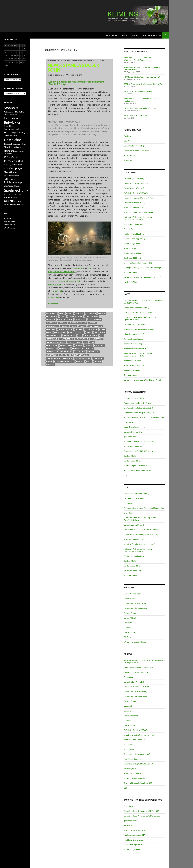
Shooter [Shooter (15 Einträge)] (8, 186)
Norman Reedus (54, 336)
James (74, 326)
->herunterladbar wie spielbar (69, 281)
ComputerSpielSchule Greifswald (138, 403)
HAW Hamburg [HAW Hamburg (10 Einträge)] (19, 151)
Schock (89, 345)
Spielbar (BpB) (130, 248)
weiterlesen (54, 304)
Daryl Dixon (52, 316)
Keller (83, 326)
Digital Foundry (76, 316)
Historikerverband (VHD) (134, 203)
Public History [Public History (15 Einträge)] (10, 179)
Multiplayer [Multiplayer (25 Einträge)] (16, 168)
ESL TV (127, 141)
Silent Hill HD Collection (83, 349)
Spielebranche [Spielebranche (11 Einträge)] (16, 186)
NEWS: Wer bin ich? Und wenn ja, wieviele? (142, 77)
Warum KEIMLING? (111, 35)
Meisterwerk (61, 332)
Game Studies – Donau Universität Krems (141, 530)
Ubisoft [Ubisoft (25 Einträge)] (9, 201)
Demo (63, 316)
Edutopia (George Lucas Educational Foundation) (144, 417)
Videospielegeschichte (65, 361)
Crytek (102, 313)
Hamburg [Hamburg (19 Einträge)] (9, 151)
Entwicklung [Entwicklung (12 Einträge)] (9, 126)
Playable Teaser (67, 339)
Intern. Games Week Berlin (135, 830)
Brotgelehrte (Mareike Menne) (136, 308)
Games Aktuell (130, 618)
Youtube (51, 365)
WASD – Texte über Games (135, 642)
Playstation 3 (97, 339)
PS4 (86, 342)
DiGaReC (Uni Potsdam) (134, 179)
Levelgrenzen (91, 329)
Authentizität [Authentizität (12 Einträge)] (9, 112)
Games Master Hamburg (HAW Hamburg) (141, 534)
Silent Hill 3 (65, 349)
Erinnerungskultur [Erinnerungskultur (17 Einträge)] (13, 129)
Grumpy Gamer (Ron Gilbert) (136, 324)
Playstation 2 (82, 339)
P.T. (80, 336)
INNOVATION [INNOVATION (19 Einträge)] (12, 157)
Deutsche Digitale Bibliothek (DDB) (139, 408)
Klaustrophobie (65, 329)
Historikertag (129, 825)
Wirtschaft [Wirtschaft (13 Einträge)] (9, 204)
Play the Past (129, 229)
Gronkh (63, 323)
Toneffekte (98, 358)
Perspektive (52, 339)
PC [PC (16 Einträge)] (16, 172)
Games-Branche (95, 320)
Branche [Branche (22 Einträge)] (19, 111)
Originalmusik (69, 336)
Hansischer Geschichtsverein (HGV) (139, 198)
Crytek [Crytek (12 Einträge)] (7, 115)
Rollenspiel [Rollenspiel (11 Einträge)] (19, 183)
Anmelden (8, 218)
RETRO (95, 60)
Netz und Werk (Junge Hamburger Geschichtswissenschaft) (138, 218)
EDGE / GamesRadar (132, 594)
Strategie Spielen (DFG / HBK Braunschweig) (142, 268)
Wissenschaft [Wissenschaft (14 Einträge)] (19, 204)
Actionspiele (53, 60)
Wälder (80, 361)
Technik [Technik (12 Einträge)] (19, 195)
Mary (49, 332)
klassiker (51, 329)
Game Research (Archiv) (134, 188)
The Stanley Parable (80, 355)
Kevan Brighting (96, 326)
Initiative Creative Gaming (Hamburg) (139, 441)
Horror (65, 326)
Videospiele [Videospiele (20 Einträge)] (20, 201)
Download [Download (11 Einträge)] (13, 115)
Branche (80, 313)
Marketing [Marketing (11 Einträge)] (8, 165)
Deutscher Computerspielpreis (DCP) (139, 413)
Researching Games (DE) (134, 244)
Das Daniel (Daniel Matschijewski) (138, 312)
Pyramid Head (67, 345)
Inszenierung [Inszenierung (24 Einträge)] (11, 161)
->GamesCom (78, 268)
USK (126, 475)
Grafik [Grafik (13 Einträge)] (20, 147)
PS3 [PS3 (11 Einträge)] (17, 176)
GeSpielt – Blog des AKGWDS (136, 193)
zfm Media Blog (130, 282)
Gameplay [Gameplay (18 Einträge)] (20, 132)
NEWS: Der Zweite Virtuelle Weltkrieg (140, 108)
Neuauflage (100, 332)
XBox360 (98, 361)
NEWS (90, 60)
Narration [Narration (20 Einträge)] (9, 172)
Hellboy (93, 323)
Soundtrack (94, 352)
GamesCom (52, 323)
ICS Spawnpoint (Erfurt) (134, 207)
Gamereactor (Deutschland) (135, 603)
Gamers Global (130, 613)
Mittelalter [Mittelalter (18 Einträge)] (17, 164)
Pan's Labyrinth (91, 336)
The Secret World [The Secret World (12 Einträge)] (11, 197)
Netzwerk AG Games (132, 361)
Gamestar (128, 623)
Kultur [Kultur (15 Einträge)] (22, 161)
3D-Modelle (52, 313)
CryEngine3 (91, 313)
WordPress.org (9, 228)
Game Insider (129, 599)
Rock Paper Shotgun (132, 759)
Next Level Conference (133, 840)
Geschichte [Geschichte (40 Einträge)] (13, 140)
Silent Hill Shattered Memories (60, 352)
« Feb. (7, 65)
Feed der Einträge (10, 221)
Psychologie (52, 345)
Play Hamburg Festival (133, 224)
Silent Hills (80, 352)
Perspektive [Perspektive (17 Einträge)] (10, 176)
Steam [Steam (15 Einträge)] (13, 195)
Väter (50, 361)
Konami (79, 329)
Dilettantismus (92, 316)
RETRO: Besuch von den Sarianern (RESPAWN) (143, 84)
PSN (92, 342)
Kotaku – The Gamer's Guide (136, 740)
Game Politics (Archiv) (133, 432)
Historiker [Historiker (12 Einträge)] (8, 154)
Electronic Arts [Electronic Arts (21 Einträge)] (12, 118)
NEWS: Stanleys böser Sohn (74, 67)
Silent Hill (100, 345)
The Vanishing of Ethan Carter (60, 358)
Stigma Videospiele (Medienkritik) (138, 263)
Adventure (65, 60)
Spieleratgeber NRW (132, 253)
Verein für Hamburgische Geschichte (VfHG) (142, 277)
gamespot (128, 706)
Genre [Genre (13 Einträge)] (15, 136)
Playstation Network (56, 342)
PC (102, 336)
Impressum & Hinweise (130, 35)
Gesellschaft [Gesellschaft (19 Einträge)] (11, 147)
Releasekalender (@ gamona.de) (137, 754)
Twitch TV (128, 160)
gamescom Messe (131, 437)
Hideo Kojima (53, 326)
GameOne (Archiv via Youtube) (137, 151)
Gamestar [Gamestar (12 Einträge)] (8, 136)
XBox (89, 361)
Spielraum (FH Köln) (132, 258)
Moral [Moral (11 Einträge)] (6, 169)
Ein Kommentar (75, 75)
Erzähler (51, 320)
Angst (70, 313)
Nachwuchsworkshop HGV (135, 349)
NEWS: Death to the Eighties (136, 115)
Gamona (127, 627)
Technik (102, 60)
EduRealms (128, 503)
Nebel (89, 332)
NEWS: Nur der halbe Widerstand (138, 91)
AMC (62, 313)
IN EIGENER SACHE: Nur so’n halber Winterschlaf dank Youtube (139, 59)
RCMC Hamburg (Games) (134, 239)
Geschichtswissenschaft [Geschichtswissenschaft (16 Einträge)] (15, 144)
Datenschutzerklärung (151, 35)
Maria (103, 329)
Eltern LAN (128, 422)
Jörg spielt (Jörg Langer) (134, 339)
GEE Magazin (129, 632)
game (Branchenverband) (134, 427)
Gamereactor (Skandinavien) (136, 608)
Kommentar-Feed (10, 225)
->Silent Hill (56, 291)
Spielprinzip (52, 355)
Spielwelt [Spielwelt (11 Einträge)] (7, 195)
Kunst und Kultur (78, 60)
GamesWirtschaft (131, 716)
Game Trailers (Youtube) (134, 146)
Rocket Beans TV (131, 155)
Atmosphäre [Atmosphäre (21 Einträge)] (11, 108)
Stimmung (64, 355)
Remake (79, 345)
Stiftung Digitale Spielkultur (135, 466)
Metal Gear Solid (76, 332)
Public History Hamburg (134, 234)
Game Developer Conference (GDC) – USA (141, 811)
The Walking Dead (83, 358)
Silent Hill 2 (52, 349)
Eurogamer (80, 320)
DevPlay (127, 136)
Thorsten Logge (130, 272)
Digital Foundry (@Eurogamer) (137, 183)
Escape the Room (65, 320)
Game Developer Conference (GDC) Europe (142, 816)
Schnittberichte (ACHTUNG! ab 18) (139, 451)
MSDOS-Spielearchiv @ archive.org (138, 212)
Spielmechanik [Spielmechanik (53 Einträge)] (16, 190)
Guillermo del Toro (78, 323)
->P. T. (90, 268)
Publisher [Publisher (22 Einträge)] (9, 182)
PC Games (128, 637)
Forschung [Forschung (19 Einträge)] (9, 132)
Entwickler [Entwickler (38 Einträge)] (12, 122)
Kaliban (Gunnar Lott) (133, 344)
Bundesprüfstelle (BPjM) (134, 398)
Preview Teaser (75, 342)
